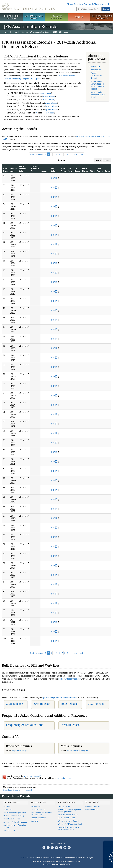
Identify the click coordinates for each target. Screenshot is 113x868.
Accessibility (35, 858)
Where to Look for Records (69, 821)
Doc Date (53, 170)
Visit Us (79, 17)
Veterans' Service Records (34, 17)
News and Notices (93, 806)
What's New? (92, 802)
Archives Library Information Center (15, 826)
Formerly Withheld (35, 168)
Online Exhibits (9, 830)
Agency (45, 171)
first (32, 154)
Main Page (95, 66)
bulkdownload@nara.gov (70, 679)
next (76, 154)
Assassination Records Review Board (97, 95)
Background (96, 70)
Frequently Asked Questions (25, 725)
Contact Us (105, 4)
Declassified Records (67, 818)
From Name (85, 170)
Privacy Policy (46, 858)
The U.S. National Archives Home (28, 7)
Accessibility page (65, 778)
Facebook (44, 848)
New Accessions (92, 809)
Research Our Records (11, 17)
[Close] (110, 844)
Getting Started (64, 806)
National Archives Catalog (14, 816)
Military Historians (38, 809)
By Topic (7, 806)
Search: (62, 160)
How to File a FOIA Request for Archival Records (69, 828)
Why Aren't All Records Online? (70, 824)
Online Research (12, 802)
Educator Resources (56, 17)
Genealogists (36, 806)
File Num (70, 170)
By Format (8, 809)
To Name (77, 170)
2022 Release (69, 704)
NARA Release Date (23, 169)
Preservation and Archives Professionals (41, 814)
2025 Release (14, 704)
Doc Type (63, 170)
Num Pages (100, 170)
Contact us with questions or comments (18, 790)
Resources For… (39, 802)
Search (106, 9)
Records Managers (38, 818)
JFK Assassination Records (41, 32)
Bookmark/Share (92, 4)
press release (45, 93)
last (81, 154)
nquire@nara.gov (20, 750)
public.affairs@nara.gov (77, 750)
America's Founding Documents (102, 17)
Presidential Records (12, 819)
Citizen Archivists (75, 4)
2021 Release (96, 704)
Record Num (13, 170)
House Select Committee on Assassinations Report (97, 85)
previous (40, 154)
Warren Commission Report (96, 75)
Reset (107, 160)
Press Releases (70, 725)
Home (6, 32)
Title (92, 171)
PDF (53, 178)
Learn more (90, 863)
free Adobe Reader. (33, 776)
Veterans (34, 821)
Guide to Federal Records (68, 815)
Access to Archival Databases (15, 822)
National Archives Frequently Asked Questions (69, 811)
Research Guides (67, 802)
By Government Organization (15, 813)
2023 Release (42, 704)
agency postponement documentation (60, 697)
